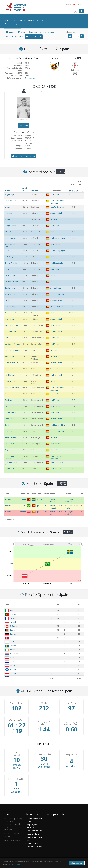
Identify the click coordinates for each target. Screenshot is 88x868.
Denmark (13, 638)
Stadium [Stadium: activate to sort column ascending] (68, 493)
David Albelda (71, 766)
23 (51, 618)
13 (51, 650)
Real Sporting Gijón (58, 238)
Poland (12, 658)
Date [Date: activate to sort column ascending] (7, 493)
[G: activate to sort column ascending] (79, 604)
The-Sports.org (31, 78)
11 (51, 658)
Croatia (13, 662)
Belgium (13, 630)
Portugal (13, 614)
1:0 (46, 499)
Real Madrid (55, 194)
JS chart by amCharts (74, 580)
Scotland (13, 669)
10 (51, 673)
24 (51, 614)
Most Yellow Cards (71, 755)
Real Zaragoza (56, 469)
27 (51, 610)
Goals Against (71, 703)
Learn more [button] (16, 864)
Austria (12, 665)
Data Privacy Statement (34, 847)
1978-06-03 (9, 512)
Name (8, 191)
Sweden (13, 646)
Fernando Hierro (16, 766)
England (13, 622)
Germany (13, 634)
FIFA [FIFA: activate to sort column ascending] (81, 493)
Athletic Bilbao (56, 244)
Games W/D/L (16, 720)
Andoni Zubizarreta (44, 765)
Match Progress (47, 32)
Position (34, 191)
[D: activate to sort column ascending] (64, 604)
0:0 (46, 505)
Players (21, 32)
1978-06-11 (9, 499)
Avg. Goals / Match (44, 723)
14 (51, 642)
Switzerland (14, 626)
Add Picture (23, 126)
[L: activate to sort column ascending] (71, 604)
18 (51, 622)
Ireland (12, 650)
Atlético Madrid (56, 213)
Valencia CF (55, 275)
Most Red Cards (16, 779)
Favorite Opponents (14, 37)
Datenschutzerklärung (34, 843)
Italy (11, 610)
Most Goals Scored (16, 754)
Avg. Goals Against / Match (71, 723)
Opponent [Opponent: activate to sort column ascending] (9, 604)
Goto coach (23, 156)
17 (51, 626)
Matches (33, 32)
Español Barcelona (57, 207)
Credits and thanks (33, 834)
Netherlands (14, 654)
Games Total (16, 703)
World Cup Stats (34, 37)
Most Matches (44, 754)
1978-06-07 (9, 505)
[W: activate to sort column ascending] (58, 604)
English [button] (78, 4)
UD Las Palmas (56, 300)
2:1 (46, 512)
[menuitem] (47, 544)
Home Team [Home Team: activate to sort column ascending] (26, 493)
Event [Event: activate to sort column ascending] (53, 493)
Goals (44, 703)
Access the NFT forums (34, 831)
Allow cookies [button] (77, 863)
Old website (66, 4)
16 (51, 638)
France (12, 618)
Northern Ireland (16, 642)
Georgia (13, 673)
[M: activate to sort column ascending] (52, 604)
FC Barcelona (55, 219)
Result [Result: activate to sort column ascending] (46, 493)
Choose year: (71, 32)
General (10, 32)
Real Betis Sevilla (57, 263)
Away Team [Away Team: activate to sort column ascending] (36, 493)
